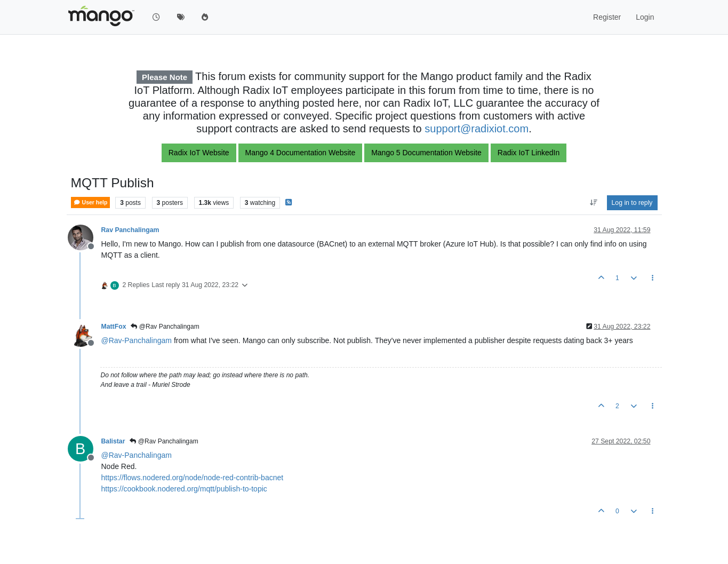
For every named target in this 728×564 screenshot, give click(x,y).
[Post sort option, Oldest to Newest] (593, 203)
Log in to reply (632, 203)
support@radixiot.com (477, 129)
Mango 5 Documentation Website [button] (426, 153)
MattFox (114, 327)
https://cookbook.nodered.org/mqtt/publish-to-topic (184, 489)
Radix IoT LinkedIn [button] (529, 153)
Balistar (113, 441)
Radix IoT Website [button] (199, 153)
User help (91, 202)
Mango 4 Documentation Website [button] (301, 153)
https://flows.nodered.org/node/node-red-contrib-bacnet (193, 478)
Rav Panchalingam (130, 230)
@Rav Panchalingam (165, 327)
